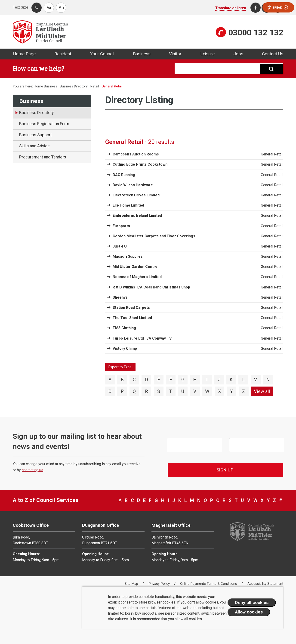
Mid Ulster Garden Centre (135, 267)
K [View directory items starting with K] (231, 380)
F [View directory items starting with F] (171, 380)
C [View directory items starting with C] (134, 380)
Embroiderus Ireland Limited (137, 215)
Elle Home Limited (128, 205)
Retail (95, 86)
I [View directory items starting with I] (207, 380)
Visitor (175, 54)
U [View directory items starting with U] (183, 391)
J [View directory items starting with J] (219, 380)
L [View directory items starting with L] (243, 380)
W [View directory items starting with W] (207, 391)
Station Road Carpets (131, 308)
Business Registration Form (44, 124)
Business (142, 54)
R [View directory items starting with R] (146, 391)
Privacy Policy (160, 584)
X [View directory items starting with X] (220, 391)
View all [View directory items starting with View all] (262, 391)
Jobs (238, 54)
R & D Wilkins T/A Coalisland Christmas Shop (151, 287)
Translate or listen (231, 8)
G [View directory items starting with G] (183, 380)
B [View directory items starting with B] (122, 380)
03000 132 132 (256, 33)
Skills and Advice (34, 146)
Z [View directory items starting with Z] (244, 391)
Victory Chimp (125, 348)
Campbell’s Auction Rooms (136, 154)
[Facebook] (256, 8)
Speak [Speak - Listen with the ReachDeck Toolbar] (277, 8)
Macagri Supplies (128, 256)
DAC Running (124, 175)
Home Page (24, 54)
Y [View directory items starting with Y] (231, 391)
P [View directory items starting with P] (122, 391)
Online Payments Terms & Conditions (209, 584)
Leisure (207, 54)
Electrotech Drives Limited (136, 195)
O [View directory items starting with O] (110, 391)
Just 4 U (120, 246)
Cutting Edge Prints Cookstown (140, 164)
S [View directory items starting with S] (159, 391)
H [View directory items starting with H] (195, 380)
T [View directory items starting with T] (171, 391)
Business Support (35, 135)
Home (38, 86)
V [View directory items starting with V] (195, 391)
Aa (37, 8)
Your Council (102, 54)
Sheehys (120, 297)
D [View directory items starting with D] (146, 380)
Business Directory (74, 86)
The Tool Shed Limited (132, 318)
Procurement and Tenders (43, 157)
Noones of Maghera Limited (137, 277)
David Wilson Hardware (133, 185)
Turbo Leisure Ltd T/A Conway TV (142, 338)
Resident (63, 54)
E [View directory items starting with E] (159, 380)
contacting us (32, 470)
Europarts (121, 226)
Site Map (132, 584)
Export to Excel (120, 367)
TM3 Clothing (124, 328)
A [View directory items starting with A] (110, 380)
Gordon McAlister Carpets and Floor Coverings (154, 236)
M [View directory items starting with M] (256, 380)
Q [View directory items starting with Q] (134, 391)
